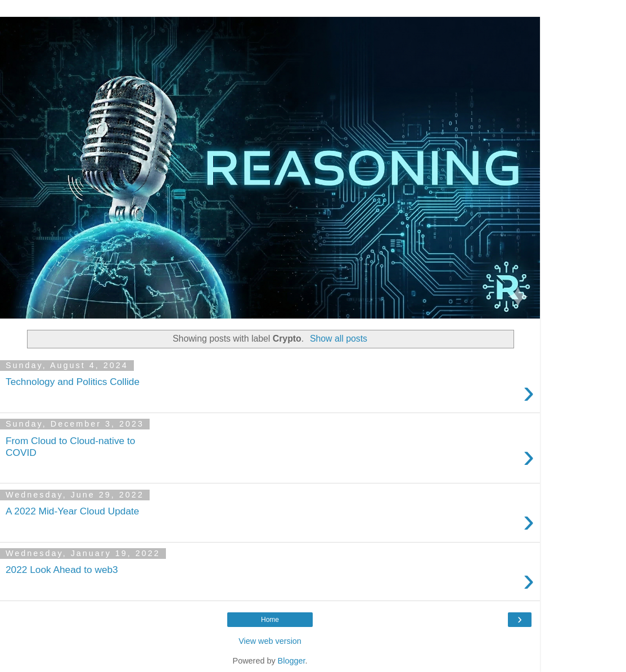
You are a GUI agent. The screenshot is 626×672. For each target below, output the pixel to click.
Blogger (292, 661)
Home (270, 620)
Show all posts (339, 339)
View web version (270, 641)
